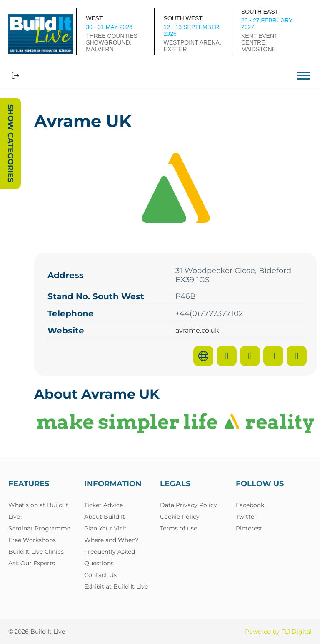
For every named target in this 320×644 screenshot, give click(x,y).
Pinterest (249, 528)
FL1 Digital (296, 632)
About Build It (105, 517)
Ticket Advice (104, 505)
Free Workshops (32, 540)
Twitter (246, 517)
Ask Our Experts (32, 563)
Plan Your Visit (105, 528)
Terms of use (179, 528)
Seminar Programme (39, 528)
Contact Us (100, 575)
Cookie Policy (180, 517)
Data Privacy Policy (189, 505)
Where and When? (111, 540)
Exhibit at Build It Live (116, 587)
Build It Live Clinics (36, 552)
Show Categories (10, 143)
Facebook (250, 505)
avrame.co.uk (197, 331)
